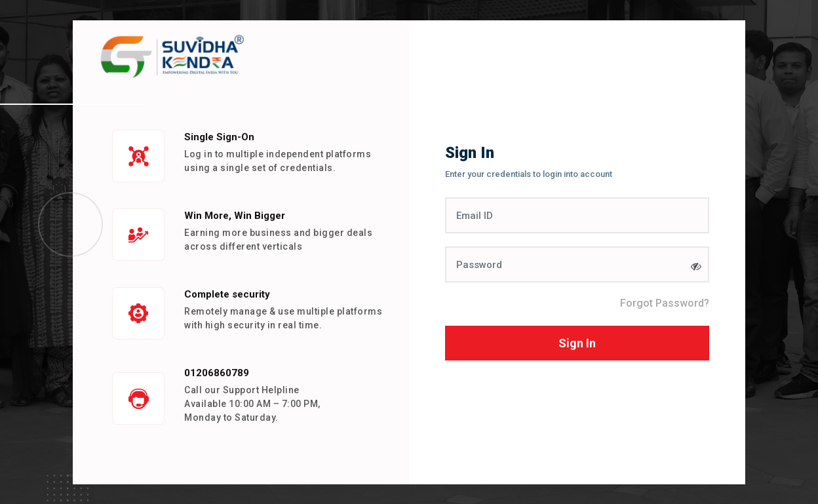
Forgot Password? (665, 303)
